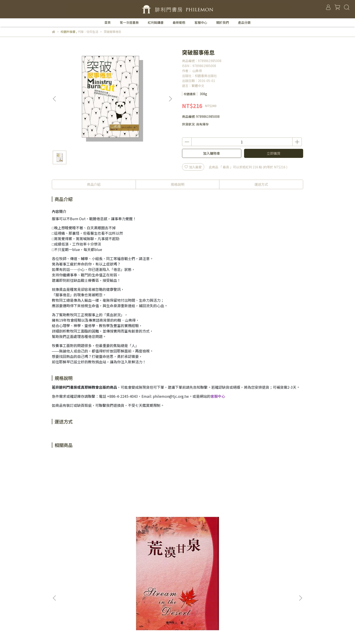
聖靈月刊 (146, 615)
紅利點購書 (156, 22)
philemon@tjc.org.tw (171, 396)
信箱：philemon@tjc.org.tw (73, 594)
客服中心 (201, 22)
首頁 (108, 22)
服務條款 (146, 608)
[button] (170, 99)
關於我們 (223, 22)
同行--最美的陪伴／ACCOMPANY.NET (208, 525)
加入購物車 (212, 153)
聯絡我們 (146, 574)
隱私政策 (146, 601)
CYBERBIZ (145, 632)
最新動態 (179, 22)
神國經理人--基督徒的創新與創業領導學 (269, 525)
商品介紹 (94, 184)
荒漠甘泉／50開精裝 (86, 523)
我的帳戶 (146, 587)
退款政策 (146, 594)
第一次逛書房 (129, 22)
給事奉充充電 (147, 523)
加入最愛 (193, 167)
